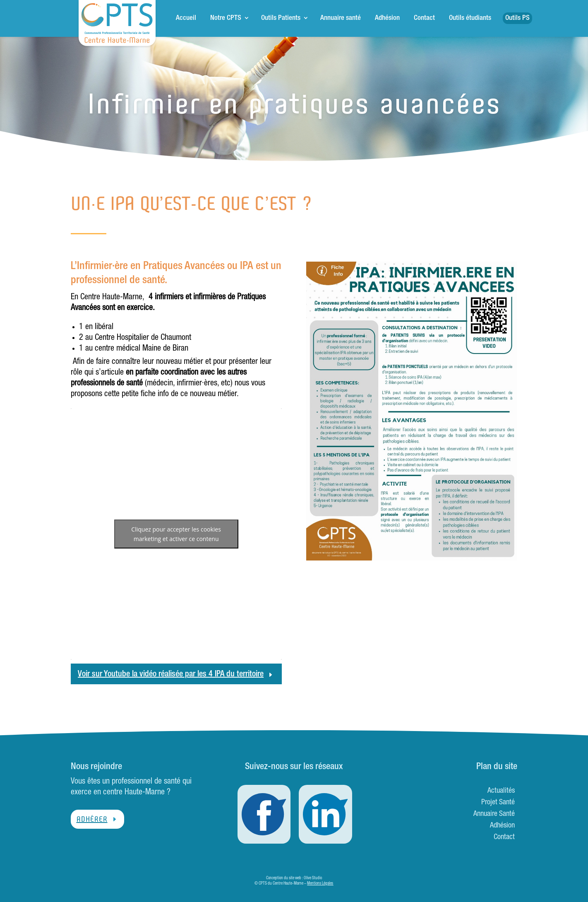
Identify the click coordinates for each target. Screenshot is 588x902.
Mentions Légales (320, 884)
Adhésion (387, 18)
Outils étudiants (470, 18)
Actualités (501, 791)
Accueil (186, 18)
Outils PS (517, 18)
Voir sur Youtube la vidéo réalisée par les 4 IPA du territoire (171, 675)
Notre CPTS (226, 18)
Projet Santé (498, 803)
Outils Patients (281, 18)
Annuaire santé (341, 18)
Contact (424, 18)
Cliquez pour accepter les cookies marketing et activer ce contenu (176, 534)
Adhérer (92, 819)
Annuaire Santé (494, 814)
